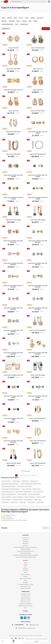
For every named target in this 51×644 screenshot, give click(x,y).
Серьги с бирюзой (22, 494)
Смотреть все (46, 528)
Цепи (25, 567)
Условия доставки (25, 598)
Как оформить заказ (25, 594)
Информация (26, 592)
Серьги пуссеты (34, 481)
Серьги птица (14, 502)
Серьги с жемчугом (26, 489)
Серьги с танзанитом (30, 497)
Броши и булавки (26, 575)
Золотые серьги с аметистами (24, 486)
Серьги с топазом (41, 497)
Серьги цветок (5, 502)
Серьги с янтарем (6, 500)
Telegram (25, 618)
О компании (26, 538)
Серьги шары (23, 502)
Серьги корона (31, 502)
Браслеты (26, 569)
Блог (26, 608)
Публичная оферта (25, 549)
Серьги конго (25, 481)
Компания (26, 535)
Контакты (25, 545)
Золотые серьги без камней (8, 486)
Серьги (26, 563)
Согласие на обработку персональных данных (26, 547)
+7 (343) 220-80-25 (19, 625)
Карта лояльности (25, 602)
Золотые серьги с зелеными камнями (11, 489)
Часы (26, 580)
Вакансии (26, 541)
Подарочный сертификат (26, 604)
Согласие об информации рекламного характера (26, 555)
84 (34, 475)
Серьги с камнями (6, 481)
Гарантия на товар (25, 600)
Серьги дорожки (28, 500)
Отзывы (26, 611)
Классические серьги (17, 500)
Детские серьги (16, 481)
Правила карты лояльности (26, 606)
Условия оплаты (26, 596)
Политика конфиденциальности (26, 551)
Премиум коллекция (25, 588)
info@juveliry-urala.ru (34, 625)
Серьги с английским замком (9, 494)
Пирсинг (26, 576)
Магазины (25, 539)
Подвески (26, 571)
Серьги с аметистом (38, 492)
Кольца (26, 565)
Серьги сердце (38, 500)
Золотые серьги (37, 489)
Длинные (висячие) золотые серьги (10, 484)
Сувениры (26, 582)
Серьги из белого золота (8, 492)
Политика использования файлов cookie (26, 557)
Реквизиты (25, 543)
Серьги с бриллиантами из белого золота (31, 484)
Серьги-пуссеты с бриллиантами (23, 492)
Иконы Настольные (25, 586)
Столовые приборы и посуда (26, 584)
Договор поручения (26, 553)
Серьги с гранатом (6, 497)
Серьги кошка (40, 502)
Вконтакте (22, 618)
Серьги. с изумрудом (18, 497)
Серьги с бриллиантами (34, 494)
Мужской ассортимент (26, 578)
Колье (25, 573)
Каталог (25, 560)
